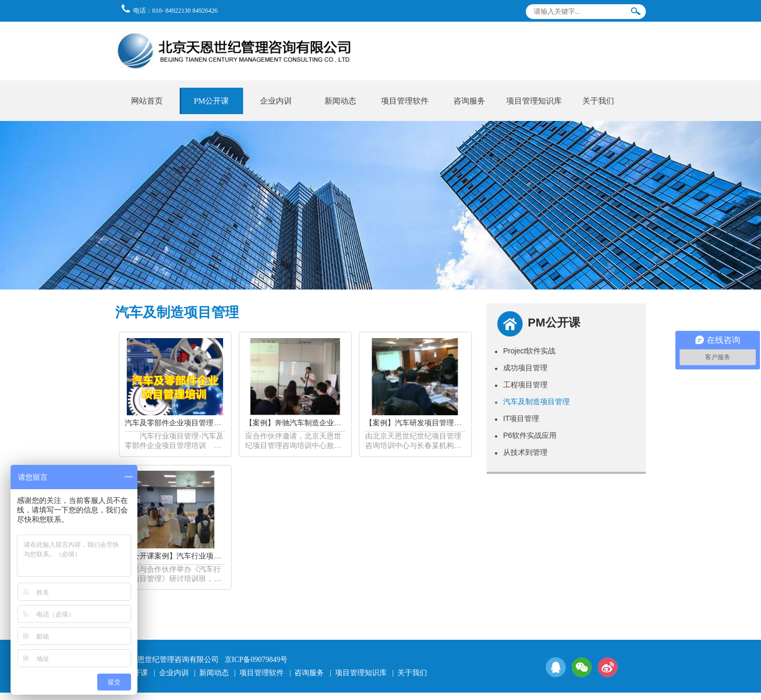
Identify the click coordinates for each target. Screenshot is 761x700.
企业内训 (276, 101)
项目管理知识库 (534, 101)
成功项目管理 (521, 368)
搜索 (636, 13)
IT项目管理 (517, 418)
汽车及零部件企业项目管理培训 (177, 423)
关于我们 (598, 101)
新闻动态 (340, 101)
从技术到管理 (521, 452)
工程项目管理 (521, 385)
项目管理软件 (405, 101)
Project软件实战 (525, 351)
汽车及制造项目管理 (532, 402)
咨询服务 (469, 101)
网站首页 (147, 101)
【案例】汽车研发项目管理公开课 (421, 423)
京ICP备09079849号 (256, 660)
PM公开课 (212, 101)
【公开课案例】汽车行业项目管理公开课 (191, 556)
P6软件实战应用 (526, 435)
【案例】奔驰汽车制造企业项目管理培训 (312, 423)
